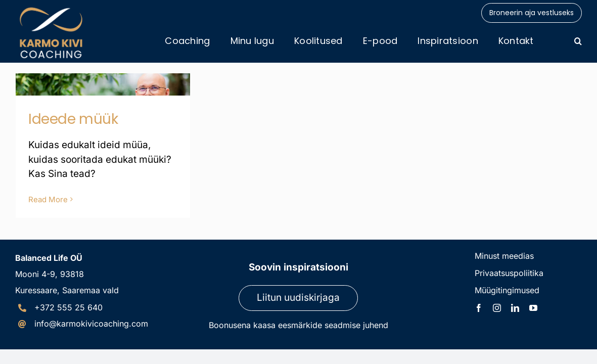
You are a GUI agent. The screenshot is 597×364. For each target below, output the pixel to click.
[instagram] (497, 308)
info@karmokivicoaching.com (91, 324)
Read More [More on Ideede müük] (48, 199)
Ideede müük (73, 119)
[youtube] (533, 308)
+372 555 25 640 (68, 307)
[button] (578, 41)
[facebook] (479, 308)
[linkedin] (515, 308)
